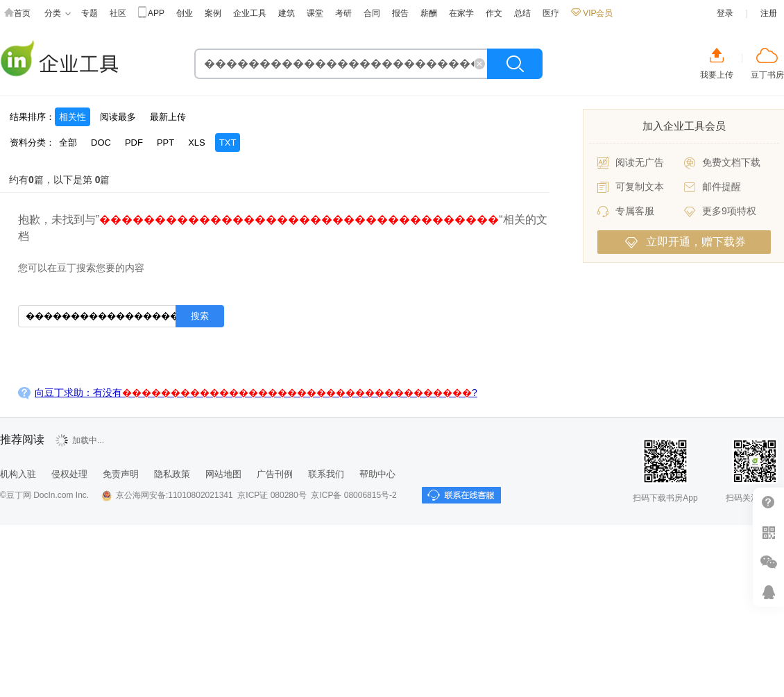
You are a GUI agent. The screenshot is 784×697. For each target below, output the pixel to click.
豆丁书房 (767, 75)
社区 (118, 13)
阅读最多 (118, 117)
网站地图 (223, 474)
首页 (17, 14)
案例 (213, 13)
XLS (197, 143)
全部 (68, 143)
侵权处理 (69, 474)
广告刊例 (275, 474)
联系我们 (326, 474)
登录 (725, 13)
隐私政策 (172, 474)
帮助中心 (377, 474)
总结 (522, 13)
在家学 (461, 13)
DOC (101, 143)
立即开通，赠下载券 (685, 242)
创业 (185, 13)
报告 (400, 13)
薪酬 (429, 13)
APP (151, 14)
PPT (165, 143)
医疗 (551, 13)
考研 (343, 13)
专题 (90, 13)
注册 (769, 13)
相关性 (73, 117)
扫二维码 (768, 532)
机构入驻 (18, 474)
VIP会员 (592, 13)
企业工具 (250, 13)
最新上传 (168, 117)
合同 (372, 13)
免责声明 (121, 474)
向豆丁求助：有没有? (256, 393)
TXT (228, 143)
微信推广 (768, 562)
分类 (58, 14)
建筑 (287, 13)
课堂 (315, 13)
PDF (134, 143)
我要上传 (717, 75)
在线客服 (768, 592)
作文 (494, 13)
